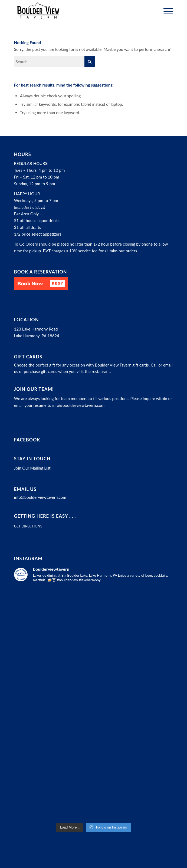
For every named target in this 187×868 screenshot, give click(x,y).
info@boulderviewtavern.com (78, 405)
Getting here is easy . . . (45, 516)
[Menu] (165, 11)
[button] (41, 283)
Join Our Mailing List (32, 468)
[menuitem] (165, 11)
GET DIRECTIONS (28, 526)
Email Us (25, 489)
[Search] (55, 62)
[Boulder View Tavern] (78, 11)
